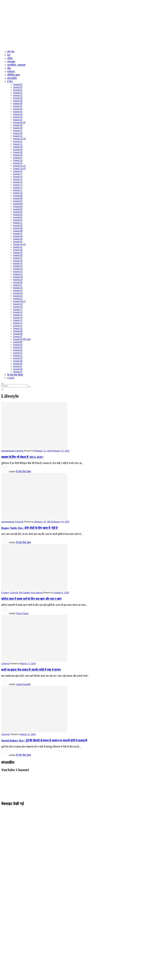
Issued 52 (18, 93)
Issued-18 (18, 307)
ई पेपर (10, 82)
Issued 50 (18, 98)
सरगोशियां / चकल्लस (16, 65)
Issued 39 (18, 125)
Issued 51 (18, 95)
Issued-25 (18, 290)
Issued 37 (18, 130)
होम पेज (11, 52)
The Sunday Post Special (31, 593)
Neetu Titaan (22, 613)
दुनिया (10, 58)
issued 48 (18, 364)
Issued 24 (18, 160)
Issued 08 (18, 198)
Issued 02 (18, 214)
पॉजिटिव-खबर (14, 75)
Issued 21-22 (19, 166)
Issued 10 (18, 193)
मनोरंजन (11, 72)
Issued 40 (18, 250)
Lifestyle (19, 451)
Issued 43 (18, 117)
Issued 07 (18, 201)
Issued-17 (18, 309)
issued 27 (18, 285)
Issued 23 (18, 163)
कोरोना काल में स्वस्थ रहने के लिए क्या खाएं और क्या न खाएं (31, 599)
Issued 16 (18, 177)
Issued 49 (18, 101)
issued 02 (18, 87)
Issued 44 (18, 114)
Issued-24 (18, 293)
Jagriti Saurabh (23, 684)
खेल (9, 68)
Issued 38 (18, 255)
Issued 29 (18, 149)
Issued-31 (18, 274)
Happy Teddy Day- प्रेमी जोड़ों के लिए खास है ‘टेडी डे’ (30, 528)
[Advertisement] (77, 26)
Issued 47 (18, 106)
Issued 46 (18, 109)
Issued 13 (18, 185)
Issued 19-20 (19, 168)
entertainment (8, 451)
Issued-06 (18, 204)
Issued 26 (18, 155)
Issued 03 (18, 84)
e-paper (11, 378)
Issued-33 (18, 269)
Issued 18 (18, 171)
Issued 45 (18, 111)
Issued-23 (18, 296)
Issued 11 (18, 190)
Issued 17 (18, 174)
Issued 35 (18, 136)
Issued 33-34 (19, 139)
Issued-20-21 (20, 301)
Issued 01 (18, 90)
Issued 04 (18, 209)
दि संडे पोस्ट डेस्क (24, 471)
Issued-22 (18, 298)
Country (5, 593)
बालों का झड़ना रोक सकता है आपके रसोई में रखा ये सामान (31, 670)
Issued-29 (18, 280)
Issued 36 (18, 133)
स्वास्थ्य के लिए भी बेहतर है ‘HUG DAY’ (23, 457)
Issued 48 (18, 103)
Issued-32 (18, 271)
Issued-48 (18, 231)
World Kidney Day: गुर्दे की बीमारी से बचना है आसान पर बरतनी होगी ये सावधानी (44, 741)
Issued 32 (18, 141)
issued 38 (18, 128)
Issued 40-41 (19, 122)
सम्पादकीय (12, 78)
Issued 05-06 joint (22, 339)
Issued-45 (18, 239)
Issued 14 (18, 182)
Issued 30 (18, 147)
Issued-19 (18, 304)
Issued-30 (18, 277)
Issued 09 (18, 196)
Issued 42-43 (19, 244)
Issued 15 (18, 179)
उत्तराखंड (11, 62)
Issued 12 (18, 187)
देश (9, 55)
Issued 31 (18, 144)
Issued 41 (18, 247)
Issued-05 (18, 206)
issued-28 (18, 282)
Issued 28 (18, 152)
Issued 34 (18, 266)
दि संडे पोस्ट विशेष (15, 375)
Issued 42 (18, 120)
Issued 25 (18, 158)
